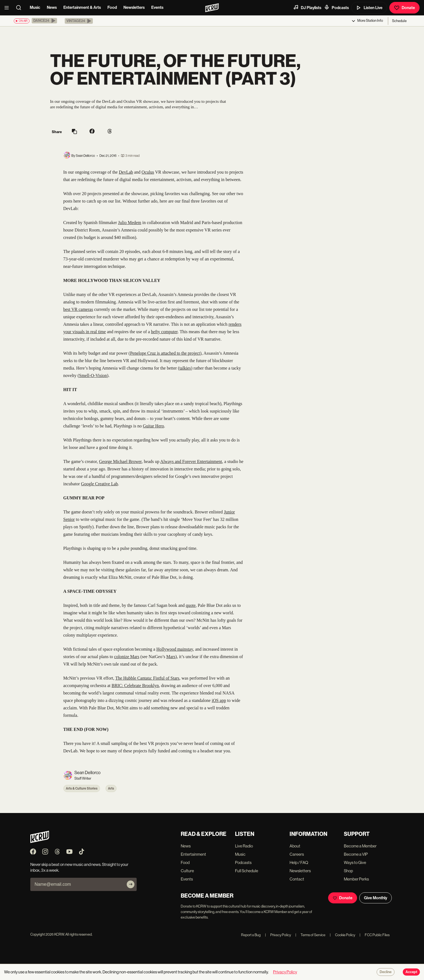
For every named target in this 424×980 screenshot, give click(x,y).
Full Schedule (247, 871)
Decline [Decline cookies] (386, 972)
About (295, 846)
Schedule (399, 21)
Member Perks (356, 879)
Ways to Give (355, 862)
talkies (185, 368)
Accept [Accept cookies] (411, 972)
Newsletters (134, 7)
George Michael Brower (120, 461)
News (52, 7)
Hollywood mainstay (175, 649)
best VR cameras (78, 309)
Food (112, 7)
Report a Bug (251, 935)
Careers (297, 854)
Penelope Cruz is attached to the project (165, 353)
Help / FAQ (299, 862)
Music (35, 7)
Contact (297, 879)
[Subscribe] (131, 884)
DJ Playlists (307, 7)
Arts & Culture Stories (82, 788)
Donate (404, 8)
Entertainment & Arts (82, 7)
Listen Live (369, 8)
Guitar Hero (153, 426)
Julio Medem (130, 223)
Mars (171, 657)
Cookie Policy (342, 935)
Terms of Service (310, 935)
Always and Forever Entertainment (191, 461)
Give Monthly (376, 898)
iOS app (219, 700)
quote (191, 605)
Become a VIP (356, 854)
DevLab (126, 172)
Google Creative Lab (99, 484)
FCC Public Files (375, 935)
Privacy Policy (278, 935)
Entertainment (193, 854)
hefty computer (164, 332)
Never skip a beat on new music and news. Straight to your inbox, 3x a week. (79, 867)
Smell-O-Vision (93, 375)
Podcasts (336, 7)
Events (157, 7)
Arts (111, 788)
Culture (187, 871)
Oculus (148, 172)
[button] (44, 21)
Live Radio (244, 846)
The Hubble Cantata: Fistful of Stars (147, 678)
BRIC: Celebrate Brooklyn (135, 686)
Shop (348, 871)
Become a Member (360, 846)
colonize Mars (127, 657)
